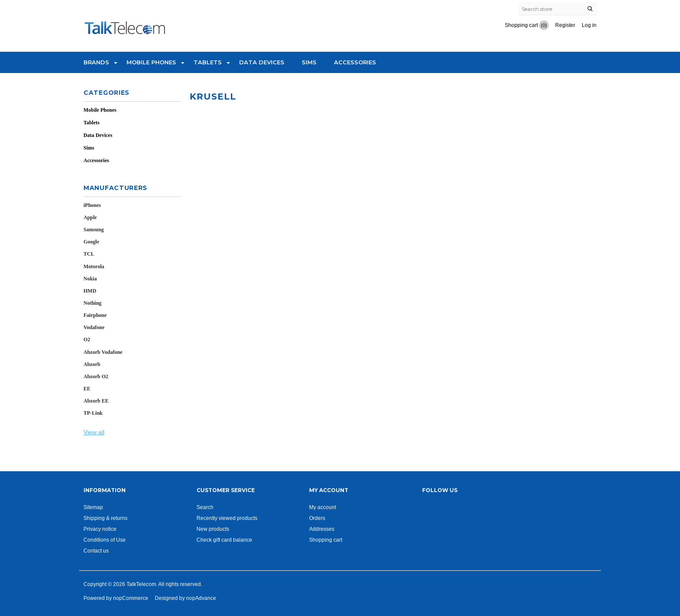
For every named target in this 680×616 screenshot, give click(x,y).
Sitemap (93, 507)
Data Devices (262, 62)
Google (91, 242)
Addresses (322, 529)
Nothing (92, 303)
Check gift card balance (224, 540)
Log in (589, 25)
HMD (90, 291)
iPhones (92, 205)
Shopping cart (326, 540)
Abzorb (92, 364)
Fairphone (95, 315)
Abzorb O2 (96, 376)
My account (323, 507)
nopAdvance (201, 598)
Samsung (94, 230)
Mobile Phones (151, 62)
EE (87, 389)
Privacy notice (100, 529)
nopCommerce (131, 598)
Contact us (96, 551)
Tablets (208, 62)
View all (94, 432)
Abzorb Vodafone (103, 352)
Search (205, 507)
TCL (89, 254)
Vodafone (94, 327)
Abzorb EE (96, 401)
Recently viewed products (227, 518)
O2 (87, 340)
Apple (90, 217)
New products (213, 529)
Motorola (94, 266)
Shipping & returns (105, 518)
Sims (309, 62)
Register (565, 25)
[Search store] (557, 9)
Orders (317, 518)
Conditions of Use (105, 540)
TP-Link (93, 413)
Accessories (355, 62)
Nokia (90, 279)
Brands (96, 62)
